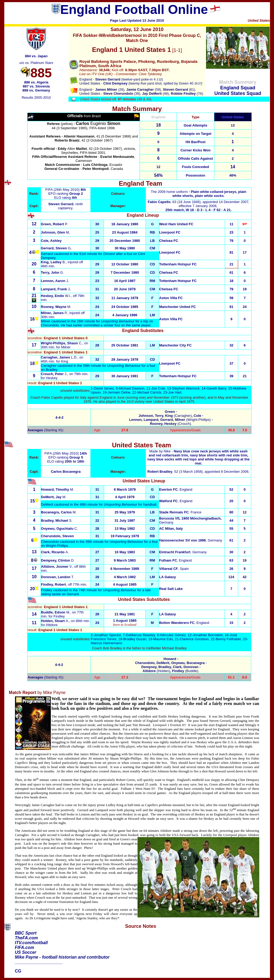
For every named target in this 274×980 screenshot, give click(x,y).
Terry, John (52, 272)
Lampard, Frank (55, 289)
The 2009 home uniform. (198, 194)
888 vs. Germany (36, 90)
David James (104, 388)
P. (54, 313)
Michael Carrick (149, 392)
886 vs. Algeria (36, 82)
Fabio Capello (159, 202)
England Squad (238, 88)
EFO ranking (66, 194)
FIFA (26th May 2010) (62, 190)
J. (54, 374)
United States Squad (238, 93)
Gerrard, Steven (56, 248)
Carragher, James (56, 357)
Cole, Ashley (51, 241)
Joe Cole (158, 388)
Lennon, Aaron (55, 281)
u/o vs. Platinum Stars (36, 63)
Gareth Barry (216, 388)
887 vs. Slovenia (36, 86)
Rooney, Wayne (56, 307)
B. (64, 262)
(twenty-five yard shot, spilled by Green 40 (149, 83)
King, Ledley (52, 262)
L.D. (74, 357)
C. (62, 343)
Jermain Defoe (119, 392)
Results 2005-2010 (36, 98)
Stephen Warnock (186, 388)
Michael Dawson (132, 388)
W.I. (56, 296)
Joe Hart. (175, 392)
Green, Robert (54, 224)
